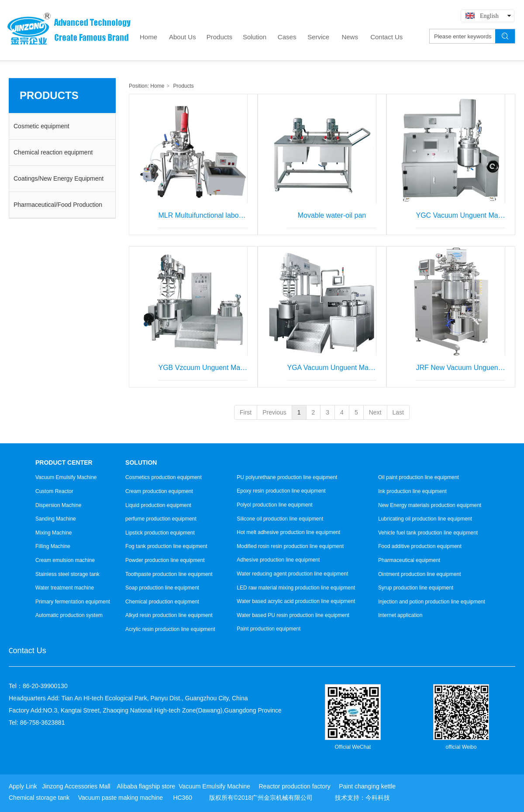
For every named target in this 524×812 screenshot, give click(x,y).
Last (398, 412)
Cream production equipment (159, 491)
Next (375, 412)
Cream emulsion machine (65, 560)
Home (157, 86)
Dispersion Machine (58, 505)
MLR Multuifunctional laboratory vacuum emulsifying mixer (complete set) (203, 215)
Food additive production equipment (420, 546)
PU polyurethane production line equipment (287, 477)
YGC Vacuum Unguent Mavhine (460, 215)
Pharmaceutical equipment (409, 560)
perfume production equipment (161, 519)
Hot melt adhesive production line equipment (288, 532)
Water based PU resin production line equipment (293, 615)
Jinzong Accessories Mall (76, 786)
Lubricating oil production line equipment (425, 519)
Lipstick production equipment (160, 533)
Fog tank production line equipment (166, 546)
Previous (274, 412)
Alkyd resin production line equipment (169, 615)
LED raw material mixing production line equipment (296, 588)
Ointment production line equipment (419, 574)
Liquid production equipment (158, 505)
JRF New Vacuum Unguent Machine (460, 368)
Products (184, 86)
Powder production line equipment (165, 560)
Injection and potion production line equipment (432, 602)
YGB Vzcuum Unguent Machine (203, 368)
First (246, 412)
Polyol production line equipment (274, 505)
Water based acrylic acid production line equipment (296, 601)
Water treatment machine (65, 588)
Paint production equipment (269, 629)
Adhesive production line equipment (278, 560)
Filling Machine (53, 546)
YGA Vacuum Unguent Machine (332, 368)
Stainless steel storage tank (67, 574)
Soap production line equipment (162, 588)
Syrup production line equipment (416, 588)
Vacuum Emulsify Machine (66, 477)
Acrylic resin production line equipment (170, 629)
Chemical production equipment (162, 602)
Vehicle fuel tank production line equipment (428, 533)
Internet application (400, 615)
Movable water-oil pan (332, 215)
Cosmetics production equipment (164, 477)
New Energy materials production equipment (430, 505)
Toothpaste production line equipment (169, 574)
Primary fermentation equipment (73, 602)
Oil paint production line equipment (419, 477)
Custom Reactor (54, 491)
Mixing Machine (53, 533)
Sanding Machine (56, 519)
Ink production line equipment (412, 491)
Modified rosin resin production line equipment (290, 546)
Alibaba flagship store (146, 786)
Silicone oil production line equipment (280, 519)
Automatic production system (69, 615)
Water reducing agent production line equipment (292, 574)
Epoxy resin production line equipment (281, 491)
